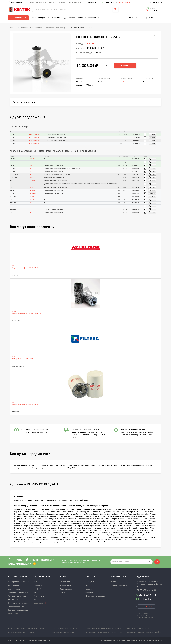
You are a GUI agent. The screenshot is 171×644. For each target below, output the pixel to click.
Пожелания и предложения (88, 18)
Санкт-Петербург (18, 3)
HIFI (14, 266)
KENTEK (37, 582)
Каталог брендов (38, 18)
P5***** (32, 178)
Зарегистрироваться (120, 585)
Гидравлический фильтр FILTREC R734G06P (27, 313)
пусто (155, 10)
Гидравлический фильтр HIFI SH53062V (26, 268)
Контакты (78, 3)
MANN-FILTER (39, 596)
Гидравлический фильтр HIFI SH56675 (25, 404)
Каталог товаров (20, 18)
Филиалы (89, 592)
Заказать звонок (124, 3)
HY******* (33, 206)
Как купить (43, 3)
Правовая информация (95, 596)
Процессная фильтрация (18, 603)
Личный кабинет (54, 18)
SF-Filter (37, 599)
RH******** (33, 168)
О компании (33, 3)
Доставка (53, 3)
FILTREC (91, 43)
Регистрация (158, 3)
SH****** (32, 181)
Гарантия (61, 3)
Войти (114, 582)
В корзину (125, 66)
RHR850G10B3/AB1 (35, 135)
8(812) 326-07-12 (111, 3)
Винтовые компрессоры (18, 610)
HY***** (32, 197)
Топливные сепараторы (18, 592)
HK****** (32, 159)
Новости (70, 3)
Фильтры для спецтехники (19, 582)
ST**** (32, 174)
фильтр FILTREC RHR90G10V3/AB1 (23, 359)
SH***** (32, 188)
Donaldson (38, 585)
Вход (150, 3)
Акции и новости (67, 585)
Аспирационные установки (19, 607)
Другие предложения (24, 102)
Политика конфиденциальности (39, 640)
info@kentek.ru (93, 3)
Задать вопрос (69, 18)
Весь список (13, 614)
